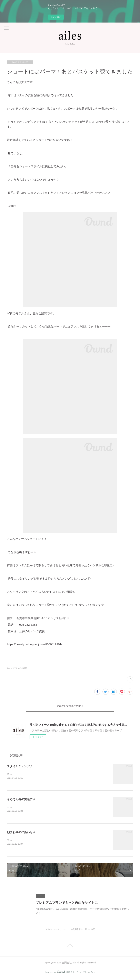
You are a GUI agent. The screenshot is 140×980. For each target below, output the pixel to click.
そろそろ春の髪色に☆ (21, 799)
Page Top (70, 947)
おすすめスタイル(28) (17, 668)
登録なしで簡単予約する (70, 706)
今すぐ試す (56, 17)
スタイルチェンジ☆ (20, 766)
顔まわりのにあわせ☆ (21, 833)
